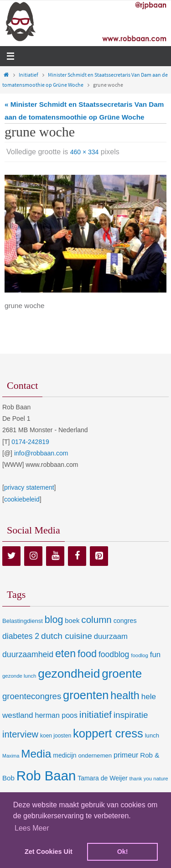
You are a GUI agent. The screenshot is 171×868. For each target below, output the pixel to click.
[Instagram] (33, 556)
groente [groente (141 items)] (122, 674)
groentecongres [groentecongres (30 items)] (32, 696)
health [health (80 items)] (125, 695)
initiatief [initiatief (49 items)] (96, 714)
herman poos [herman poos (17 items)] (56, 715)
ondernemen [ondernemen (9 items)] (95, 756)
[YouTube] (55, 556)
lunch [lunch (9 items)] (152, 735)
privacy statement (29, 487)
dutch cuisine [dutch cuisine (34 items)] (67, 636)
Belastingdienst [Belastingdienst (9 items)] (23, 621)
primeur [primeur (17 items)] (126, 755)
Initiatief (28, 75)
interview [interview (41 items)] (20, 734)
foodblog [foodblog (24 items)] (114, 654)
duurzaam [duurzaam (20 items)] (111, 636)
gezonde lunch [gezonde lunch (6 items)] (19, 676)
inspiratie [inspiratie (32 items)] (131, 715)
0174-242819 (30, 442)
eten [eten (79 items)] (65, 654)
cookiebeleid (22, 499)
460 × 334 (85, 152)
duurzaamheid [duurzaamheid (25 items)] (28, 654)
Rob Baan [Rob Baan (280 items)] (46, 776)
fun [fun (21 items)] (155, 655)
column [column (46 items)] (96, 620)
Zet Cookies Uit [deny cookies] (49, 852)
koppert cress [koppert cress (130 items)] (108, 733)
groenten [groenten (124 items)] (86, 695)
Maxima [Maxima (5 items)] (11, 756)
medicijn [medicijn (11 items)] (65, 755)
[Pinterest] (99, 556)
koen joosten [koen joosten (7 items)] (56, 736)
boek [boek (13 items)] (72, 621)
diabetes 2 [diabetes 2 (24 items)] (21, 636)
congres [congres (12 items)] (125, 621)
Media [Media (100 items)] (36, 754)
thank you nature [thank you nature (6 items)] (149, 779)
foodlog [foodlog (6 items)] (140, 655)
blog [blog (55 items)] (54, 620)
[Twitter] (11, 556)
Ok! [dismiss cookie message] (123, 852)
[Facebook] (77, 556)
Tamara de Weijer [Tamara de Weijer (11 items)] (102, 778)
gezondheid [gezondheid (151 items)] (69, 674)
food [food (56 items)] (87, 654)
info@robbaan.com (41, 453)
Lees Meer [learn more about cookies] (32, 828)
